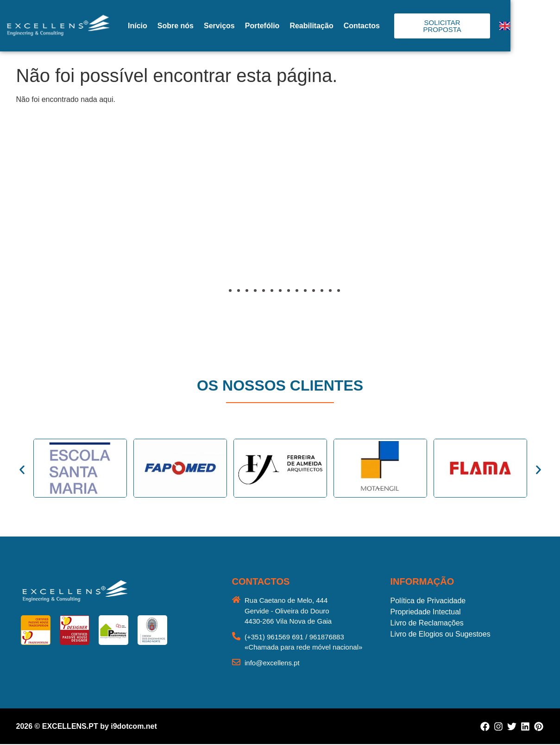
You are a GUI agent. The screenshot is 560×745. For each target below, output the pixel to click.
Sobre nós (207, 26)
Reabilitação (343, 26)
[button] (35, 226)
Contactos (393, 26)
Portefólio (294, 26)
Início (169, 26)
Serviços (251, 26)
